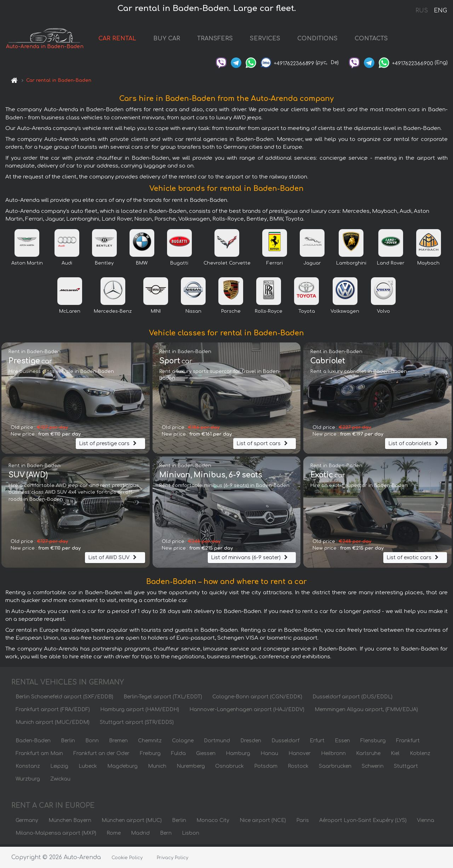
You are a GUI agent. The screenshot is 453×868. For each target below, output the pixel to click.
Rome (114, 835)
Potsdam (266, 768)
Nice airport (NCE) (263, 822)
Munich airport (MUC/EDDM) (53, 724)
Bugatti (179, 265)
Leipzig (59, 768)
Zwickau (60, 781)
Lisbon (191, 835)
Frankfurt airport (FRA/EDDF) (53, 712)
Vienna (426, 822)
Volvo (383, 313)
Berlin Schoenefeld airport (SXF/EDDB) (64, 699)
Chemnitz (150, 743)
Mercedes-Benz (113, 313)
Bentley (104, 265)
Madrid (140, 835)
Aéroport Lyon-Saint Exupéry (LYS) (363, 822)
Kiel (395, 756)
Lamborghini (351, 265)
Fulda (178, 756)
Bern (166, 835)
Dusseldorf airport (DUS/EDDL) (352, 699)
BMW (142, 265)
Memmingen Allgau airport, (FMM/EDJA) (366, 712)
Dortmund (217, 743)
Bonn (92, 743)
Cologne (183, 743)
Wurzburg (28, 781)
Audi (67, 265)
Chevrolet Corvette (227, 265)
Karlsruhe (368, 756)
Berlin (68, 743)
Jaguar (312, 265)
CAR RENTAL (127, 40)
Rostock (298, 768)
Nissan (193, 313)
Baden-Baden (33, 743)
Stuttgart (406, 768)
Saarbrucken (335, 768)
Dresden (251, 743)
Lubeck (88, 768)
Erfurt (317, 743)
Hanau (269, 756)
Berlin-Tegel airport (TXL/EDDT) (163, 699)
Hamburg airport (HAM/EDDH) (140, 712)
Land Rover (391, 265)
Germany (27, 822)
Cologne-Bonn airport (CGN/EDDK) (257, 699)
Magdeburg (122, 768)
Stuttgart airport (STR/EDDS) (137, 724)
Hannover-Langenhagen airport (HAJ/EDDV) (247, 712)
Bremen (118, 743)
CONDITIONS (327, 40)
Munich (157, 768)
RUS (422, 11)
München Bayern (70, 822)
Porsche (231, 313)
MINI (156, 313)
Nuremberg (191, 768)
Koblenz (420, 756)
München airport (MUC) (132, 822)
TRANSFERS (225, 40)
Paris (303, 822)
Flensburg (373, 743)
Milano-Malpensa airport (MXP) (56, 835)
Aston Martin (27, 265)
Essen (342, 743)
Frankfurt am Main (39, 756)
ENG (440, 11)
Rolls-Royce (269, 313)
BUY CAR (177, 40)
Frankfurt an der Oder (101, 756)
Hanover (300, 756)
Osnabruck (230, 768)
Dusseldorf (285, 743)
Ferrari (275, 265)
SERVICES (275, 40)
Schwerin (373, 768)
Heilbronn (333, 756)
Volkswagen (345, 313)
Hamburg (238, 756)
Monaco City (213, 822)
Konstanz (28, 768)
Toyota (307, 313)
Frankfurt (408, 743)
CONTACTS (381, 40)
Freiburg (150, 756)
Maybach (428, 265)
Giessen (206, 756)
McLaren (70, 313)
